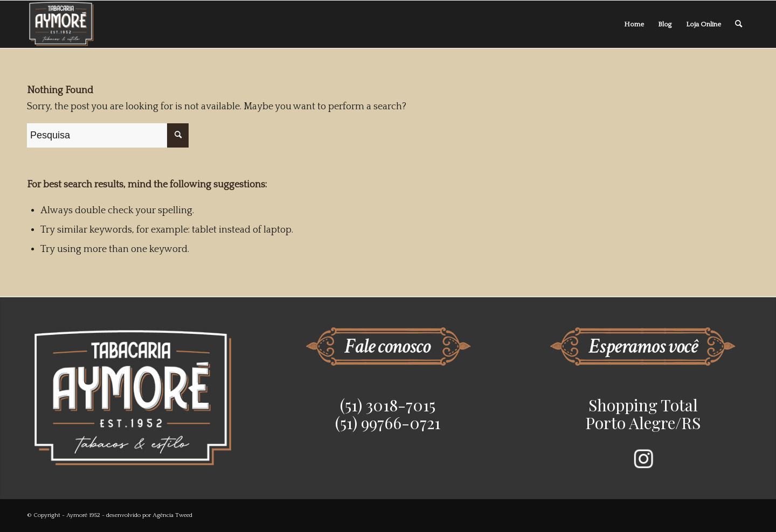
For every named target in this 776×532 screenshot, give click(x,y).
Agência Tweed (172, 515)
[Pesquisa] (739, 24)
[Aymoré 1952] (62, 24)
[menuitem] (634, 24)
